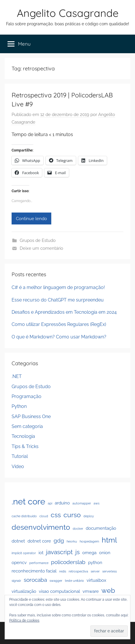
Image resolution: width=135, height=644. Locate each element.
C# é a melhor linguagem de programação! (58, 287)
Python (19, 406)
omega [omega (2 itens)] (89, 553)
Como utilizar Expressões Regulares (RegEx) (59, 324)
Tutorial (20, 456)
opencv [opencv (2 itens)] (19, 562)
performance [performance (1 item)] (39, 563)
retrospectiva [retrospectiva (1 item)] (78, 571)
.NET (17, 376)
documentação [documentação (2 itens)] (101, 528)
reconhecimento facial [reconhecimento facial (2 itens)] (34, 571)
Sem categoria (27, 426)
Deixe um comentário (41, 248)
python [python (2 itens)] (95, 562)
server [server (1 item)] (95, 571)
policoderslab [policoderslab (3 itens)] (68, 562)
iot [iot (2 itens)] (41, 553)
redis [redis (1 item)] (63, 571)
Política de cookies (24, 620)
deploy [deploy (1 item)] (89, 516)
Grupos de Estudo (38, 240)
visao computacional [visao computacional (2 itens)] (59, 591)
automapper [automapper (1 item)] (82, 503)
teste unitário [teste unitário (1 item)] (74, 581)
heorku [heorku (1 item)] (72, 541)
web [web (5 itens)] (108, 590)
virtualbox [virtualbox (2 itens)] (96, 580)
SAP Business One (31, 416)
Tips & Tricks (25, 446)
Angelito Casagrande (68, 13)
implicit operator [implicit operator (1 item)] (24, 553)
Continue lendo (31, 219)
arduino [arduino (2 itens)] (62, 503)
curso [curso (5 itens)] (72, 515)
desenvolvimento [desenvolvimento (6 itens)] (41, 527)
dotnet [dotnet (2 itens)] (18, 541)
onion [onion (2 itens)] (105, 553)
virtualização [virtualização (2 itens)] (24, 591)
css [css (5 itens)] (56, 515)
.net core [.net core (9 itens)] (28, 501)
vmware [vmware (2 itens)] (91, 591)
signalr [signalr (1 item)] (16, 581)
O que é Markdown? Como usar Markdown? (59, 337)
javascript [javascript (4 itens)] (59, 552)
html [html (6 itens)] (109, 540)
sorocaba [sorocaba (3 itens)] (35, 580)
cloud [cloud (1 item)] (44, 516)
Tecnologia (23, 436)
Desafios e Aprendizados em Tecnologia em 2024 (64, 312)
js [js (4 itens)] (77, 552)
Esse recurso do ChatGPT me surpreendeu (58, 300)
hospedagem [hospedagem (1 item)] (89, 541)
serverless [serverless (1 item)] (110, 571)
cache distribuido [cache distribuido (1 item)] (24, 516)
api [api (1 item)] (50, 503)
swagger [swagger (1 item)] (56, 581)
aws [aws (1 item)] (96, 503)
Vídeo (18, 467)
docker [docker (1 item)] (78, 529)
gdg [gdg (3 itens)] (59, 540)
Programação (27, 396)
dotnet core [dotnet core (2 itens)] (39, 541)
